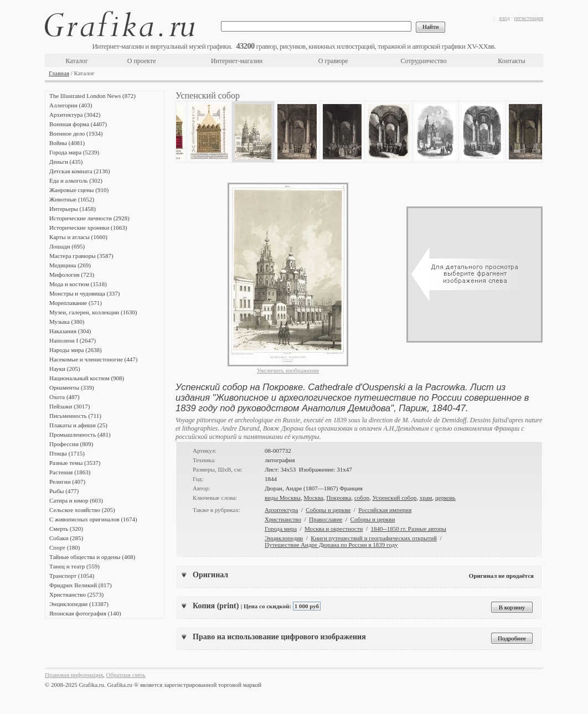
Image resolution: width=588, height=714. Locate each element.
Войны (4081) (67, 143)
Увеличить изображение (288, 370)
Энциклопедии (284, 538)
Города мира (281, 529)
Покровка (339, 498)
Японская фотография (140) (85, 613)
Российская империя (385, 510)
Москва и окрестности (334, 529)
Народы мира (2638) (76, 350)
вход (505, 18)
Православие (326, 519)
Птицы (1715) (67, 453)
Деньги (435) (66, 162)
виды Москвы (283, 498)
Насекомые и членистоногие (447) (93, 359)
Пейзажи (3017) (70, 406)
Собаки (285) (66, 538)
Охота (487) (65, 397)
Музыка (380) (67, 322)
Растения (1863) (70, 472)
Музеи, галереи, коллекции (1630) (93, 312)
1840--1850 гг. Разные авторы (408, 529)
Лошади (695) (67, 246)
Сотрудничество (424, 61)
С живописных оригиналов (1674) (93, 519)
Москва (313, 498)
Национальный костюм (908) (87, 378)
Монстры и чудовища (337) (84, 293)
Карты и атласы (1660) (78, 237)
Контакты (512, 61)
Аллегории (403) (71, 105)
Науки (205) (65, 369)
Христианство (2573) (76, 594)
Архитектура (281, 510)
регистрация (528, 18)
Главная (59, 73)
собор (362, 498)
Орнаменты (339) (72, 387)
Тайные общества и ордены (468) (92, 557)
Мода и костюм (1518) (78, 284)
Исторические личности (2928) (89, 218)
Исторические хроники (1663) (88, 227)
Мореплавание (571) (76, 303)
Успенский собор (394, 498)
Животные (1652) (72, 199)
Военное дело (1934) (76, 133)
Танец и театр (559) (74, 566)
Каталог (77, 61)
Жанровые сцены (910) (79, 190)
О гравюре (333, 61)
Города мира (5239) (74, 152)
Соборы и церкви (328, 510)
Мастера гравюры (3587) (81, 256)
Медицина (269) (70, 265)
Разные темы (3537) (75, 463)
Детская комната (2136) (80, 171)
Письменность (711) (75, 416)
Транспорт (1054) (72, 576)
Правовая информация (74, 675)
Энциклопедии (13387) (79, 604)
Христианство (283, 519)
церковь (445, 498)
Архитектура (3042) (75, 115)
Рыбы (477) (64, 491)
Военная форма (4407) (78, 124)
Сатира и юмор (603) (76, 500)
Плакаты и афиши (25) (78, 425)
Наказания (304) (70, 331)
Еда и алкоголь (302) (76, 180)
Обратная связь (126, 675)
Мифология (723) (72, 275)
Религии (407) (67, 482)
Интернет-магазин (237, 61)
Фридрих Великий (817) (81, 585)
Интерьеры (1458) (73, 209)
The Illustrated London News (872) (92, 96)
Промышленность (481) (80, 434)
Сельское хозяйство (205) (82, 510)
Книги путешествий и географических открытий (374, 538)
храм (426, 498)
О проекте (142, 61)
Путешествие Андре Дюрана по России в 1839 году (331, 545)
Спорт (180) (65, 547)
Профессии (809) (71, 444)
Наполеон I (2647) (73, 340)
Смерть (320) (66, 529)
